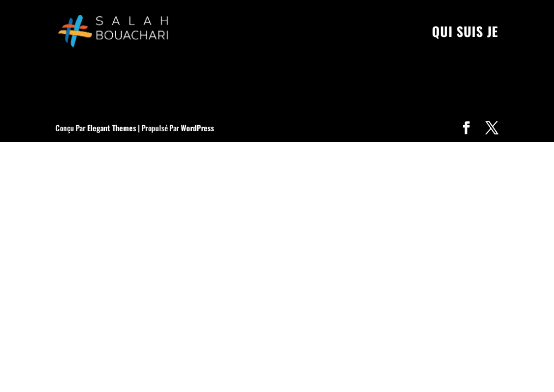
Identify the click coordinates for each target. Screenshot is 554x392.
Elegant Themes (112, 128)
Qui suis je (465, 34)
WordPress (197, 128)
